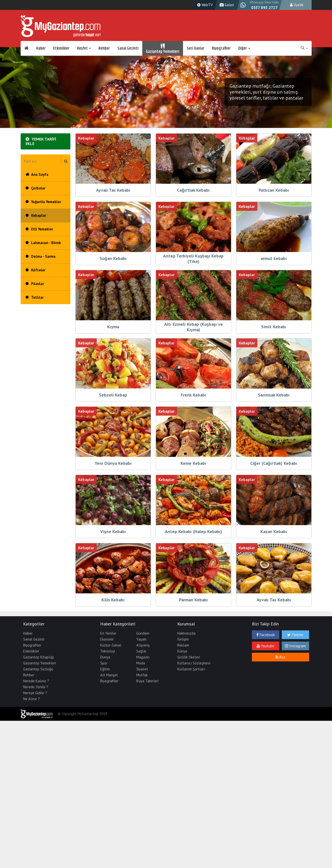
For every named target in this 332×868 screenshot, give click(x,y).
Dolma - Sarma (43, 256)
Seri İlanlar (196, 48)
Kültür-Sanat (111, 645)
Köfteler (38, 270)
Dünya (105, 657)
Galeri (226, 5)
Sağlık (141, 651)
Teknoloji (108, 651)
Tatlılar (37, 297)
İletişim (183, 639)
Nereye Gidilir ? (35, 693)
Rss (280, 657)
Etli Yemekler (42, 229)
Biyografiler (221, 48)
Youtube (265, 646)
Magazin (143, 657)
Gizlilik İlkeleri (189, 657)
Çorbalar (38, 188)
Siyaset (142, 669)
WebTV (204, 5)
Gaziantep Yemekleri (163, 48)
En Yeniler (108, 633)
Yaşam (141, 639)
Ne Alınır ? (31, 699)
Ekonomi (107, 639)
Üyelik (297, 5)
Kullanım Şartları (191, 669)
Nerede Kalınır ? (36, 681)
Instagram (295, 646)
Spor (104, 663)
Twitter (295, 635)
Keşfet (84, 48)
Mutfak (142, 675)
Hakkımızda (186, 633)
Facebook (266, 635)
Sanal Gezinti (128, 48)
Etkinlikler (61, 48)
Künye (182, 651)
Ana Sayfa (40, 174)
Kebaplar (39, 215)
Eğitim (105, 669)
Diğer (244, 48)
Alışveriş (143, 645)
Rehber (104, 48)
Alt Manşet (109, 675)
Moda (141, 663)
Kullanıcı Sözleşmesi (194, 663)
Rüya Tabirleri (147, 681)
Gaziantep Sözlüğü (38, 669)
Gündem (143, 633)
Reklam (183, 645)
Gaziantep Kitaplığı (39, 657)
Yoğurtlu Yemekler (46, 202)
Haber (41, 48)
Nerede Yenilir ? (36, 687)
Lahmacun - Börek (46, 243)
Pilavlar (37, 284)
